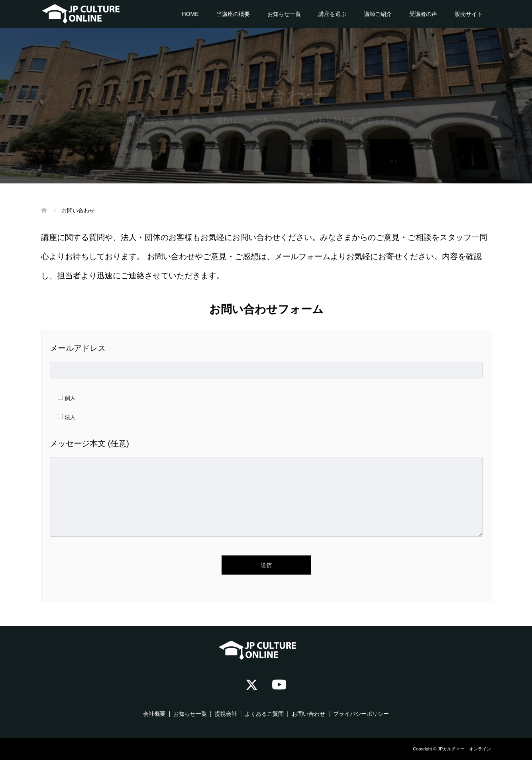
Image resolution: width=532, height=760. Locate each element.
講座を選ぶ (332, 14)
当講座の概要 (233, 14)
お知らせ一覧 (284, 14)
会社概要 (154, 714)
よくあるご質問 (264, 714)
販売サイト (469, 14)
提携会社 (226, 714)
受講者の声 (423, 14)
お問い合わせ (308, 714)
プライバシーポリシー (361, 714)
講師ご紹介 (378, 14)
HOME (190, 14)
